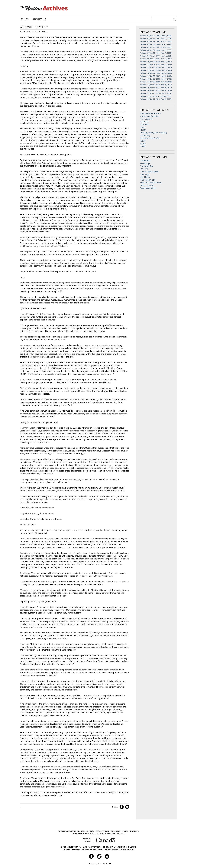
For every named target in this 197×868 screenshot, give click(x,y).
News (143, 141)
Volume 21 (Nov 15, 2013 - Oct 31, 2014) (156, 93)
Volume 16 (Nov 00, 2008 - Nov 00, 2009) (156, 79)
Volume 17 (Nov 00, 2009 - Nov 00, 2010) (156, 82)
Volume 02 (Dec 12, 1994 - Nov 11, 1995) (156, 39)
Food (143, 127)
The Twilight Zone (148, 180)
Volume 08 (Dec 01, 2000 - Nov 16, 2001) (156, 56)
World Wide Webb (148, 188)
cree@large (145, 163)
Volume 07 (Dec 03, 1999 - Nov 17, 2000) (156, 53)
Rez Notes (145, 177)
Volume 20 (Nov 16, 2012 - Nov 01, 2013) (156, 90)
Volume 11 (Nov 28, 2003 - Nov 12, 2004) (156, 65)
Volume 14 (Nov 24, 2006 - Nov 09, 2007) (156, 73)
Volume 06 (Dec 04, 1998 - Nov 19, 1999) (156, 50)
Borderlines (145, 161)
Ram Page (145, 174)
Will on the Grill (147, 185)
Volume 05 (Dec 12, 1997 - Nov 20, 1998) (156, 47)
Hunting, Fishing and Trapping (153, 133)
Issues (24, 19)
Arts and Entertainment (151, 113)
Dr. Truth (144, 169)
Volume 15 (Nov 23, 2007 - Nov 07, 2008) (156, 76)
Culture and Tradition (150, 116)
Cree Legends (146, 119)
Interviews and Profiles (150, 138)
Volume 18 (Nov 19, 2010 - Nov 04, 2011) (156, 85)
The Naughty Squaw (149, 172)
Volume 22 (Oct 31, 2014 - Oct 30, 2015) (156, 96)
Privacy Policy (95, 863)
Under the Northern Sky (151, 183)
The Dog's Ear (147, 166)
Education (145, 124)
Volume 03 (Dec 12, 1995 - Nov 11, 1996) (156, 41)
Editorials (144, 122)
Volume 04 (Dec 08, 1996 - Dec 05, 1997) (156, 44)
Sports (143, 144)
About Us (39, 19)
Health (143, 130)
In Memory (145, 135)
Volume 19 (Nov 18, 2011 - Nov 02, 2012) (156, 88)
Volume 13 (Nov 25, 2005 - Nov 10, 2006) (156, 70)
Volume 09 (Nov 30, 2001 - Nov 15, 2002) (156, 59)
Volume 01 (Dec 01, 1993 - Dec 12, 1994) (156, 36)
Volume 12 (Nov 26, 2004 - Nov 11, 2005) (156, 67)
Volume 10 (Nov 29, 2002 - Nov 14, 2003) (156, 62)
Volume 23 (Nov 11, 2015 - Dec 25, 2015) (156, 99)
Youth (143, 146)
